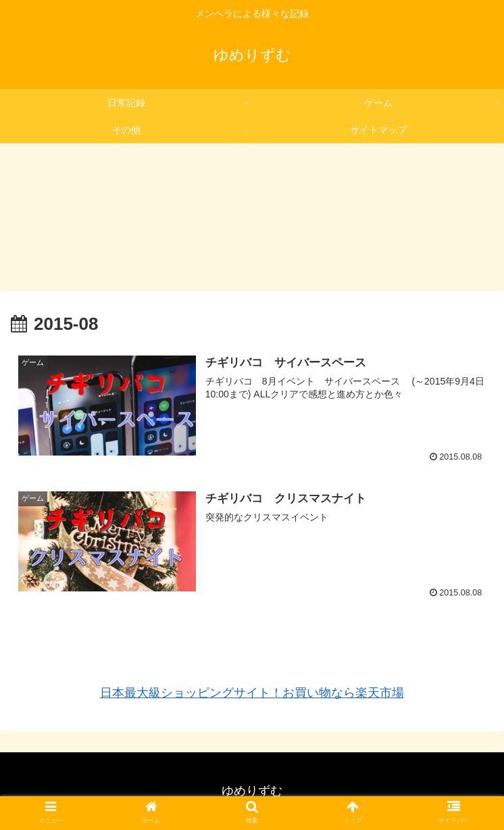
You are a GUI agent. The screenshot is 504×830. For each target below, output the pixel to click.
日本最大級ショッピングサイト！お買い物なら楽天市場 (252, 693)
